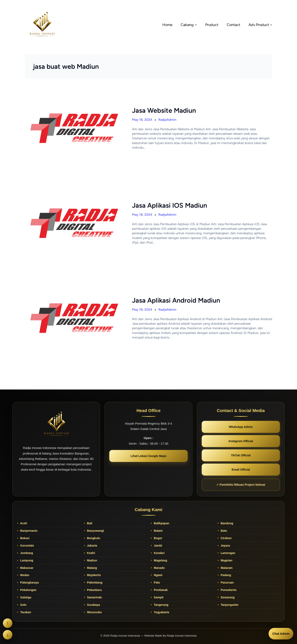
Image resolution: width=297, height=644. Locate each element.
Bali (89, 523)
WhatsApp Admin (241, 427)
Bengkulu (93, 538)
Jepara (225, 546)
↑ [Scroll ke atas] (8, 623)
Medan (24, 575)
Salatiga (25, 597)
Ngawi (158, 575)
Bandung (227, 523)
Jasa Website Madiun (164, 110)
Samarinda (94, 597)
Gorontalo (27, 546)
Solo (23, 605)
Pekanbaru (94, 590)
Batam (158, 531)
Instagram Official (241, 441)
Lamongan (228, 553)
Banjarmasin (28, 531)
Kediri (91, 553)
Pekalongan (28, 590)
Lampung (26, 560)
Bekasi (24, 538)
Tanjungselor (229, 605)
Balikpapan (161, 523)
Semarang (227, 597)
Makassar (26, 568)
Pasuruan (227, 582)
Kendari (159, 553)
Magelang (160, 560)
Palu (156, 582)
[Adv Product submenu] (271, 25)
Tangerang (161, 605)
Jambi (158, 546)
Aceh (23, 523)
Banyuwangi (95, 531)
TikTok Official (241, 455)
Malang (92, 568)
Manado (159, 568)
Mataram (226, 568)
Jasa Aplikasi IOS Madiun (170, 205)
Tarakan (25, 612)
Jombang (26, 553)
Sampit (158, 597)
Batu (223, 531)
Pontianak (160, 590)
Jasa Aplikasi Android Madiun (176, 300)
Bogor (158, 538)
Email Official (241, 470)
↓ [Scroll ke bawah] (8, 635)
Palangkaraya (29, 582)
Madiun (92, 560)
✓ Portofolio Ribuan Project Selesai (241, 485)
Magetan (226, 560)
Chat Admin (281, 634)
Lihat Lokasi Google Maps (148, 456)
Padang (225, 575)
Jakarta (92, 546)
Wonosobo (94, 612)
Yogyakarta (161, 612)
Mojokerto (94, 575)
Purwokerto (228, 590)
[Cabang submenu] (196, 25)
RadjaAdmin (167, 120)
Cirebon (226, 538)
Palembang (94, 582)
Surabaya (93, 605)
